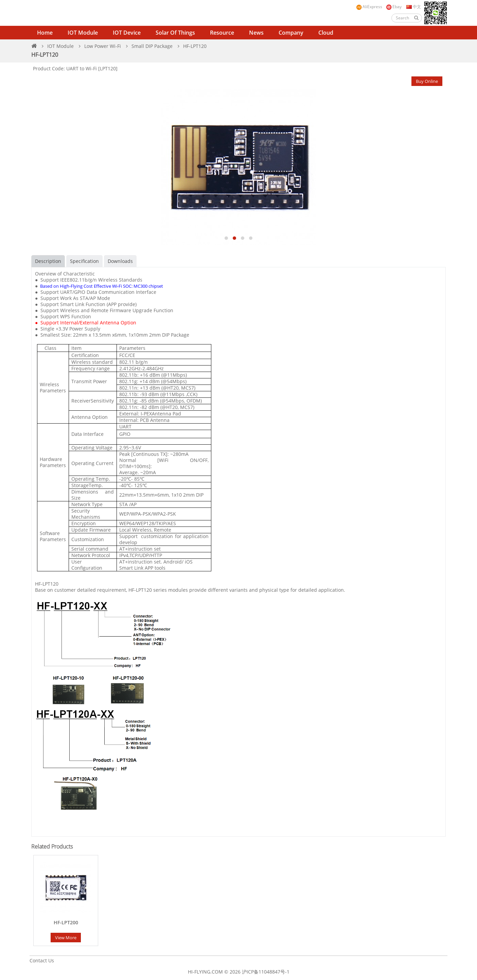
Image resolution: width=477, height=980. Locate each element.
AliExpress (369, 7)
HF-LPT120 (195, 46)
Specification (84, 261)
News (256, 33)
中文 (413, 7)
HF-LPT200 (66, 923)
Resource (222, 33)
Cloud (326, 33)
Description (48, 261)
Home (45, 33)
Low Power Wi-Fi (103, 46)
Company (291, 33)
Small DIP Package (152, 46)
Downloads (120, 261)
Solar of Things (175, 33)
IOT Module (83, 33)
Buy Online (427, 81)
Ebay (394, 7)
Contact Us (42, 960)
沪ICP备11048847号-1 (266, 972)
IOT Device (127, 33)
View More (66, 938)
